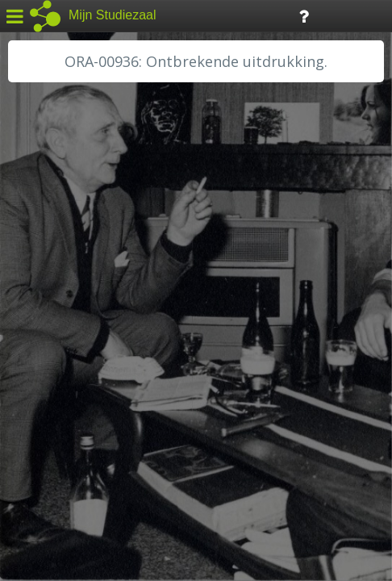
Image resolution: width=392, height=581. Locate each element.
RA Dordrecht (58, 349)
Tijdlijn (274, 15)
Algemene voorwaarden (81, 481)
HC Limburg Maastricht (84, 295)
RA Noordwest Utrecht (84, 367)
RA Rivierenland (63, 385)
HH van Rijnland (64, 312)
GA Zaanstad (56, 258)
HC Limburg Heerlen (77, 276)
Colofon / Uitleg (189, 461)
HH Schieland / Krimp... (83, 331)
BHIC (35, 240)
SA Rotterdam (59, 403)
